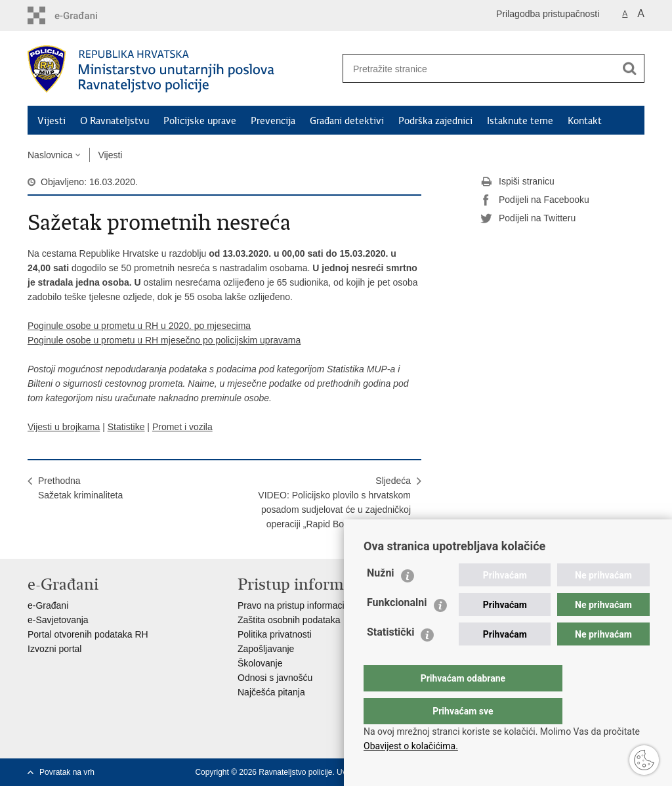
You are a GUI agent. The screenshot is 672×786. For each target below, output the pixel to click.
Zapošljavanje (266, 649)
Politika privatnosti (275, 634)
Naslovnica (50, 155)
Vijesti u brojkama (64, 427)
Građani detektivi (347, 121)
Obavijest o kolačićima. (411, 746)
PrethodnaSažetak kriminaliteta (80, 488)
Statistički (390, 658)
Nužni (381, 599)
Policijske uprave (200, 121)
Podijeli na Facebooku (535, 200)
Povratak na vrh (67, 772)
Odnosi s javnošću (275, 678)
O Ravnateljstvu (115, 121)
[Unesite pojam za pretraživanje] (474, 69)
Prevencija (273, 121)
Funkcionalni (397, 629)
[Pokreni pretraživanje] (629, 68)
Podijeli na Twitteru (528, 219)
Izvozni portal (54, 649)
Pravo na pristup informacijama (301, 605)
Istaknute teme (520, 121)
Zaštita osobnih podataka (289, 620)
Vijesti (52, 121)
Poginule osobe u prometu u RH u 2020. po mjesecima (139, 326)
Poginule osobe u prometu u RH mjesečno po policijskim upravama (164, 340)
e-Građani (48, 605)
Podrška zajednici (435, 121)
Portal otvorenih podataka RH (88, 634)
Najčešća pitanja (271, 692)
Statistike (126, 427)
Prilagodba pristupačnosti (548, 14)
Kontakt (585, 121)
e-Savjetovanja (58, 620)
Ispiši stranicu (517, 182)
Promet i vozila (182, 427)
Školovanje (260, 663)
